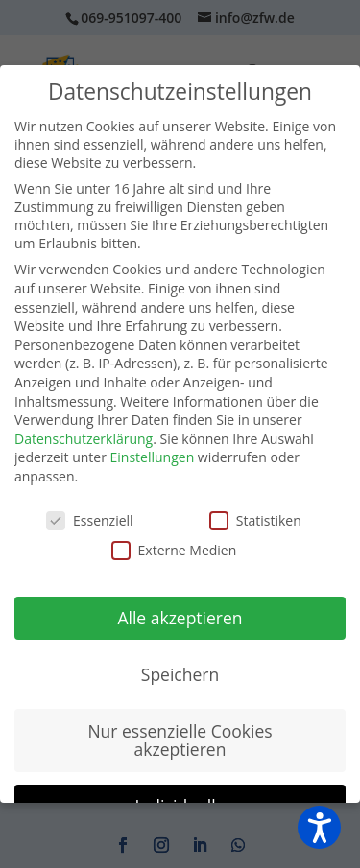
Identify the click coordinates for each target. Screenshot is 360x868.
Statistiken (255, 520)
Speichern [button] (180, 674)
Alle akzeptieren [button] (180, 618)
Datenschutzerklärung (84, 439)
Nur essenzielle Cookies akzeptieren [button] (180, 740)
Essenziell (90, 520)
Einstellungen (153, 457)
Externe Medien (174, 550)
